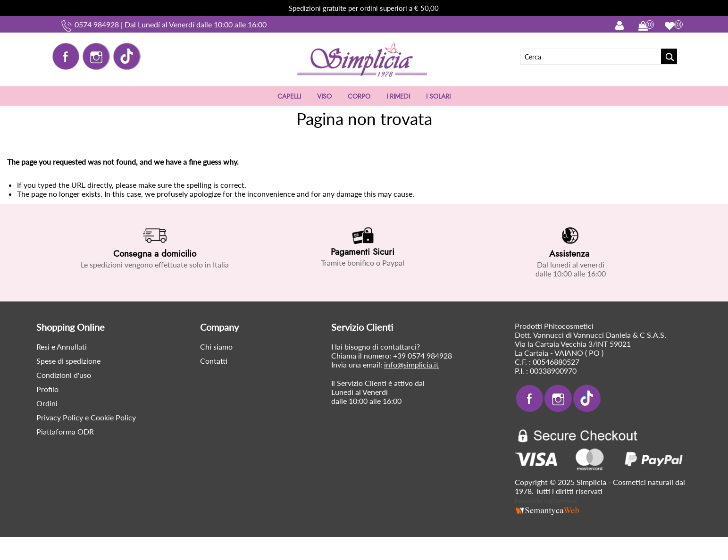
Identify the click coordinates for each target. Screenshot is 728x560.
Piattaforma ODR (65, 431)
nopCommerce (561, 501)
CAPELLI (289, 96)
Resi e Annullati (62, 347)
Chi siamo (216, 347)
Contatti (214, 361)
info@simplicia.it (411, 364)
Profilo (47, 389)
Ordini (47, 403)
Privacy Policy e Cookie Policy (86, 417)
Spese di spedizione (68, 361)
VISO (324, 96)
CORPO (359, 96)
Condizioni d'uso (64, 375)
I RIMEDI (398, 96)
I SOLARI (438, 96)
